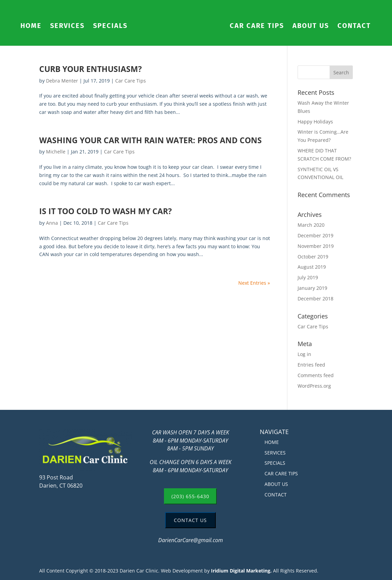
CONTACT (354, 26)
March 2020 (311, 225)
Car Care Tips (131, 81)
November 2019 (316, 246)
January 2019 (312, 288)
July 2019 (308, 277)
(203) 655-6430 (190, 496)
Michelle (56, 152)
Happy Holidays (315, 122)
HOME (31, 26)
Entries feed (311, 365)
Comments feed (316, 375)
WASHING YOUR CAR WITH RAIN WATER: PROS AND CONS (150, 140)
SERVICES (67, 26)
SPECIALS (110, 26)
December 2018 (315, 299)
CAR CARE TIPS (257, 26)
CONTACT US (190, 520)
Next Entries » (254, 283)
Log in (304, 354)
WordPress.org (314, 386)
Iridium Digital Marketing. (241, 571)
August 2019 (312, 267)
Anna (52, 223)
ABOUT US (311, 26)
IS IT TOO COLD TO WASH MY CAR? (105, 211)
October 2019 (313, 257)
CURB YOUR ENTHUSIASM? (91, 69)
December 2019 (315, 235)
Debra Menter (62, 81)
